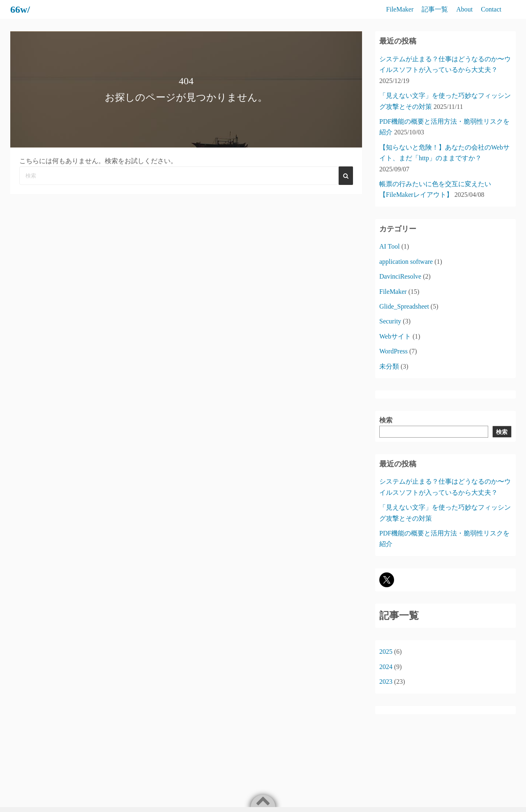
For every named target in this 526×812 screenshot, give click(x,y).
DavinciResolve (400, 276)
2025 (386, 652)
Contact (491, 9)
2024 (386, 667)
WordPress (393, 351)
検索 (386, 420)
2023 (386, 682)
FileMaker (400, 9)
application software (406, 262)
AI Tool (390, 246)
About (464, 9)
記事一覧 (435, 9)
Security (390, 321)
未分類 (389, 366)
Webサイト (395, 336)
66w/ (20, 9)
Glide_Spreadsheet (404, 306)
